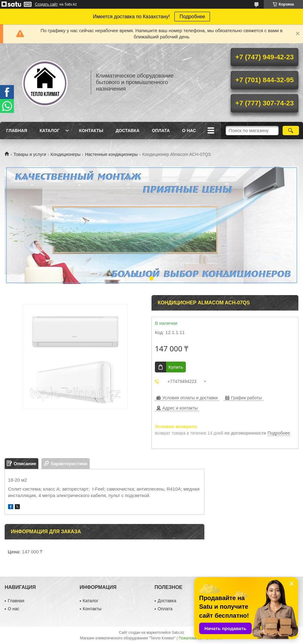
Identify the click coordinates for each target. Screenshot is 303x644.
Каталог (50, 131)
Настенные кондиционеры (111, 154)
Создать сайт (46, 4)
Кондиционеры (66, 154)
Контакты (91, 131)
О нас (189, 131)
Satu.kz (178, 633)
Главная (17, 131)
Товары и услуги (30, 154)
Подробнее (192, 17)
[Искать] (291, 131)
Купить (176, 367)
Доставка (128, 131)
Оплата (161, 131)
